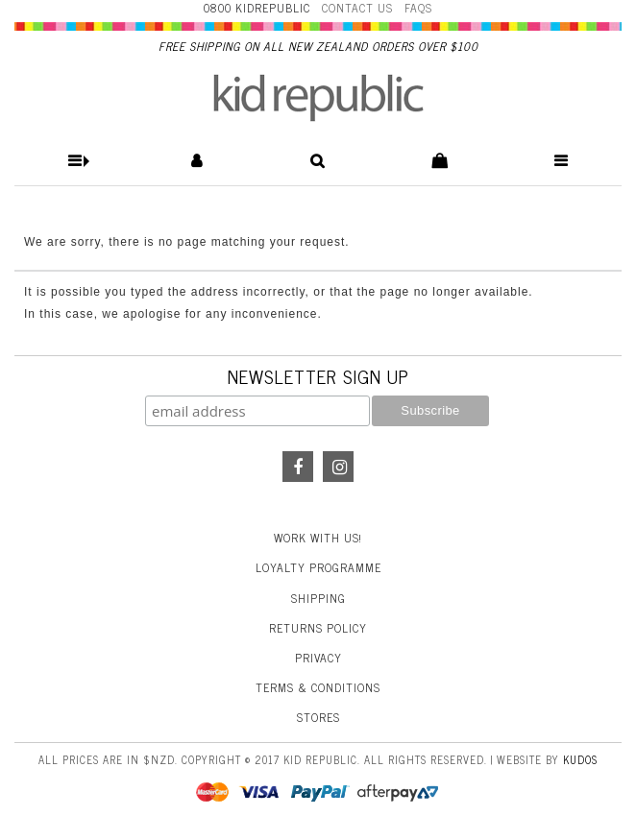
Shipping (318, 598)
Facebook (298, 467)
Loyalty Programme (318, 567)
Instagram (338, 467)
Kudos (580, 759)
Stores (318, 717)
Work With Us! (318, 538)
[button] (75, 161)
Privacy (318, 658)
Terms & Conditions (318, 687)
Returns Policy (318, 628)
